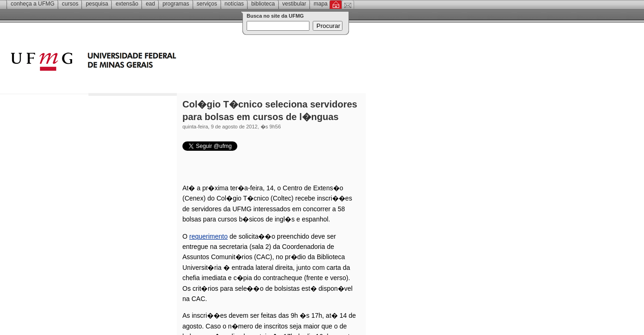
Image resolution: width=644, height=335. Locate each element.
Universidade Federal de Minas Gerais (147, 63)
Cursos (70, 4)
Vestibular (294, 4)
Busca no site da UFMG (275, 16)
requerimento (209, 236)
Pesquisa (97, 4)
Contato (348, 5)
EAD (150, 4)
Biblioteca (263, 4)
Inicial (336, 5)
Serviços (207, 4)
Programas (176, 4)
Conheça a (33, 4)
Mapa (321, 4)
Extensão (127, 4)
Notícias (234, 4)
